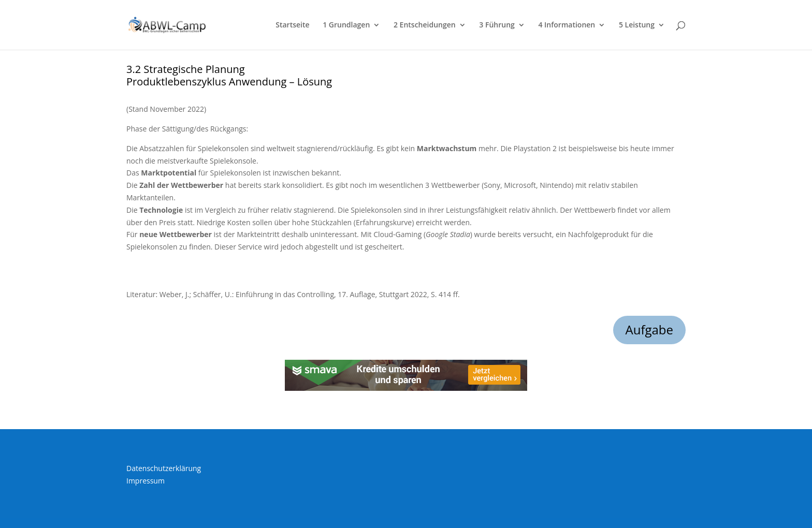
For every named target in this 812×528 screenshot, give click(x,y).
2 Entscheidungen (425, 25)
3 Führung (497, 25)
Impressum (146, 481)
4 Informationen (567, 25)
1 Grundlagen (346, 25)
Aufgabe (650, 329)
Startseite (292, 25)
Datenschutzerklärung (164, 468)
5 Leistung (637, 25)
